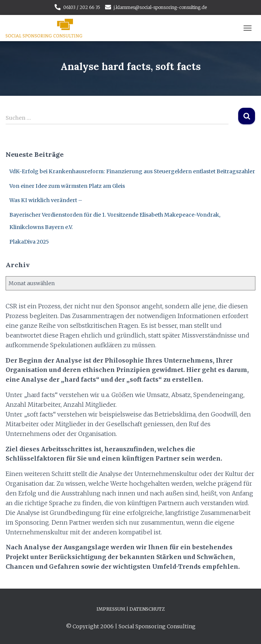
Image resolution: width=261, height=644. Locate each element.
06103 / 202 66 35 (82, 7)
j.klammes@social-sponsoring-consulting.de (160, 7)
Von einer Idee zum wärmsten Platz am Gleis (67, 186)
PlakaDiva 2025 (29, 242)
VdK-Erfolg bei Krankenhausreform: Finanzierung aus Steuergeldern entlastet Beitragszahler (132, 171)
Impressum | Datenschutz (131, 609)
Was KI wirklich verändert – (46, 200)
